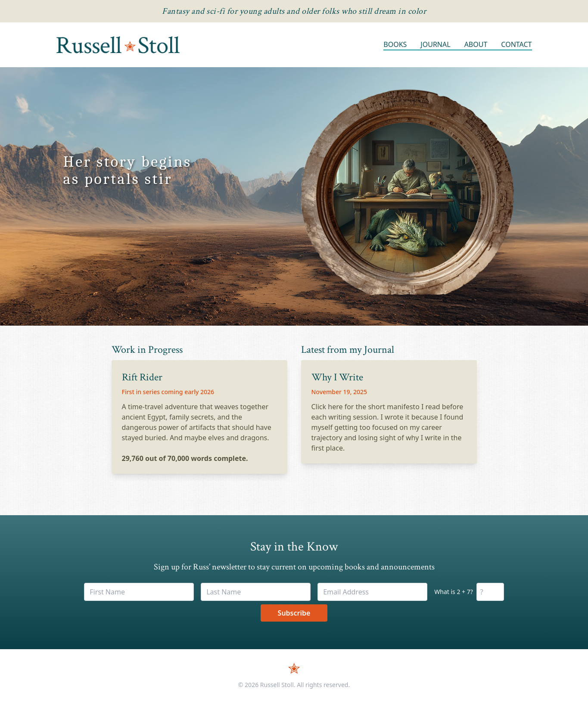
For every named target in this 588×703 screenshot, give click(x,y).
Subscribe (294, 613)
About (476, 44)
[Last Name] (256, 592)
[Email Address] (372, 592)
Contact (516, 44)
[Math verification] (490, 592)
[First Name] (139, 592)
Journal (435, 44)
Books (395, 44)
